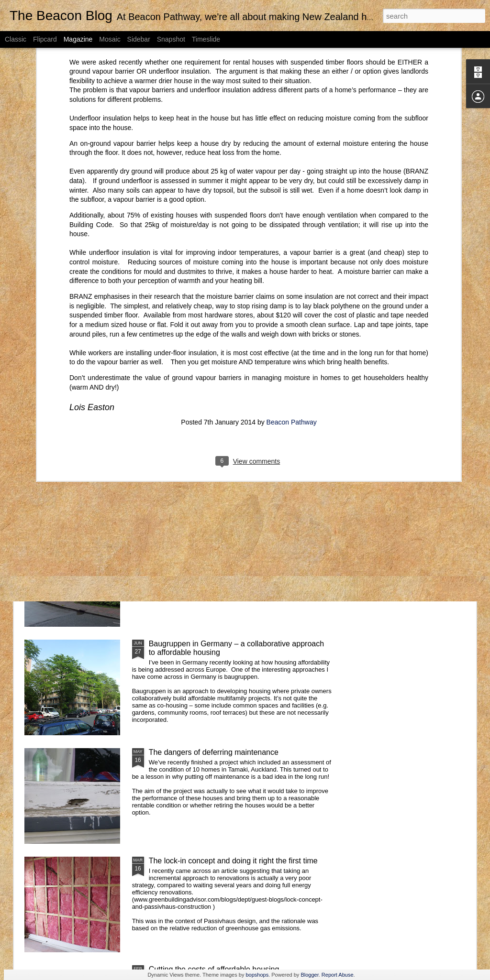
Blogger (309, 975)
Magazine (78, 39)
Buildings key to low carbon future (206, 427)
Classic (16, 39)
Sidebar (139, 39)
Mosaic (110, 39)
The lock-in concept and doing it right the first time (233, 861)
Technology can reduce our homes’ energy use (420, 350)
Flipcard (45, 39)
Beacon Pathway (292, 284)
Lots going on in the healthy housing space (193, 350)
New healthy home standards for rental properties (74, 354)
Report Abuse (338, 975)
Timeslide (206, 39)
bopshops (257, 975)
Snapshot (171, 39)
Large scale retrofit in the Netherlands (213, 535)
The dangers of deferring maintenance (214, 752)
